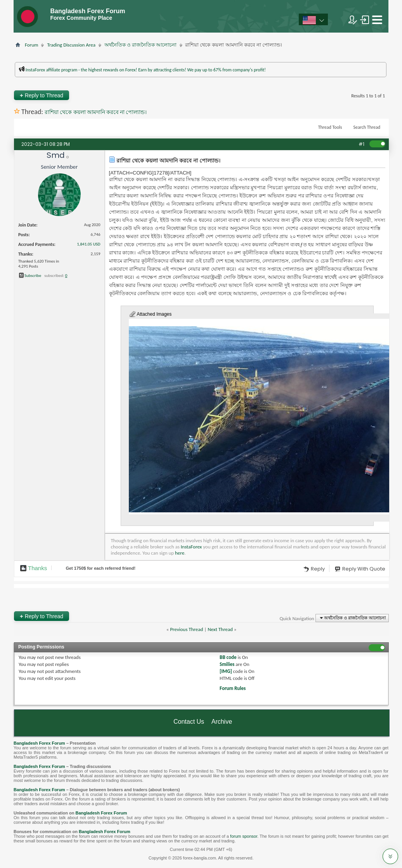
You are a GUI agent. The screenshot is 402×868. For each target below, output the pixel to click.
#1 (361, 144)
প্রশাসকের (176, 81)
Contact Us (189, 722)
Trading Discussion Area (71, 45)
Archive (222, 722)
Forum (31, 45)
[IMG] (226, 671)
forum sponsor (244, 836)
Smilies (227, 664)
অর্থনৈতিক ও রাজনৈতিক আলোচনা (140, 45)
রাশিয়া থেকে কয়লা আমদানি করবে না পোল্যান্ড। (96, 112)
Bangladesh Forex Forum (39, 743)
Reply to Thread (42, 95)
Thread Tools (330, 127)
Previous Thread (186, 629)
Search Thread (367, 127)
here (180, 553)
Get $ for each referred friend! (100, 568)
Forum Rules (233, 688)
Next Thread (220, 629)
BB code (228, 657)
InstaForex (191, 547)
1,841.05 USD (88, 244)
